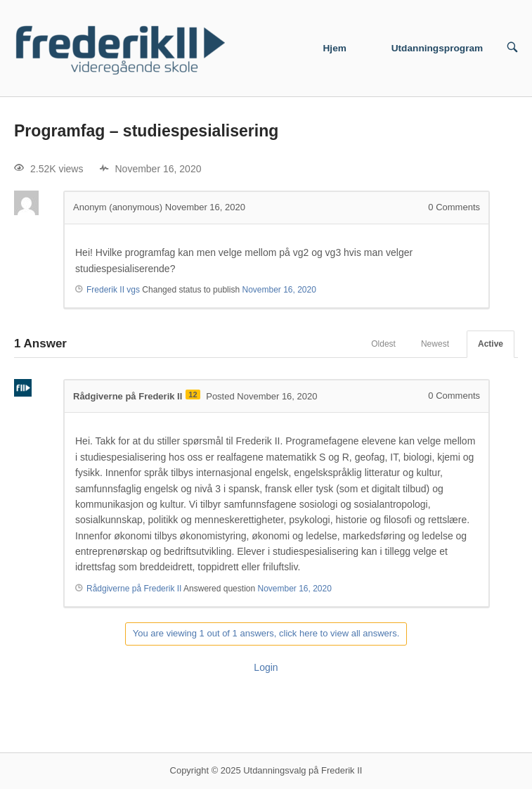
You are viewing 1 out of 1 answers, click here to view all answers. (266, 633)
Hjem (335, 48)
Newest (435, 344)
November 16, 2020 (279, 290)
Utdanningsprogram (437, 48)
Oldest (383, 344)
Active (491, 344)
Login (266, 667)
